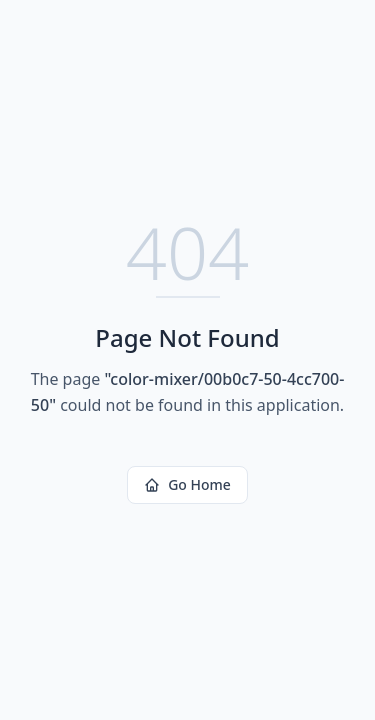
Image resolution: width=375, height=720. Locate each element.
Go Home (187, 484)
